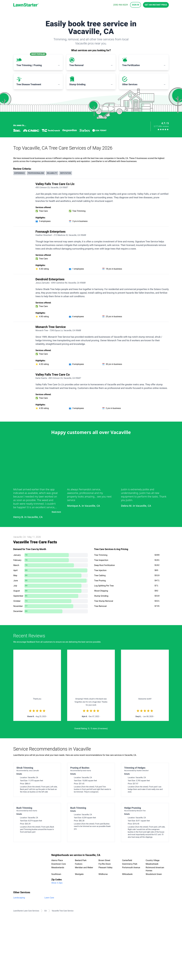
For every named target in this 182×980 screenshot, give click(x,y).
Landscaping (19, 898)
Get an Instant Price (156, 5)
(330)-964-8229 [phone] (120, 5)
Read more (56, 512)
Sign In (136, 5)
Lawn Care (49, 898)
